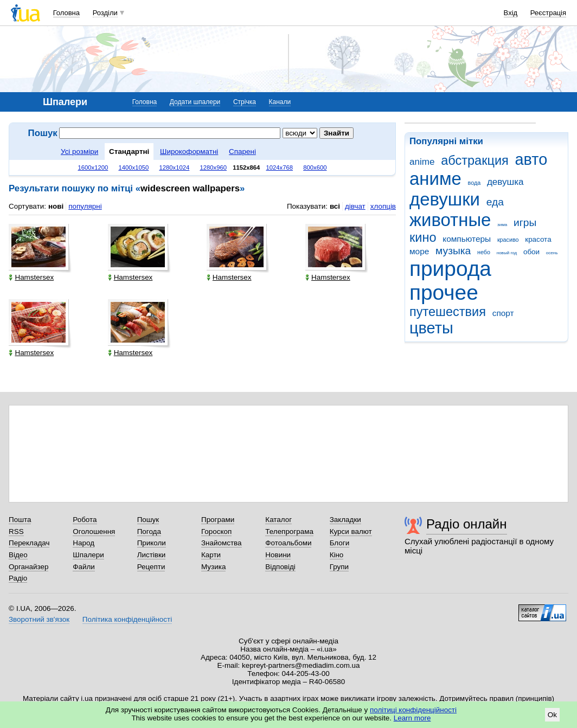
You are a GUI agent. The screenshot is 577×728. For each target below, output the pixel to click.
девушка (505, 182)
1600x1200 (93, 167)
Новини (278, 555)
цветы (431, 328)
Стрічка (245, 102)
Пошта (20, 520)
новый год (507, 253)
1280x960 (213, 167)
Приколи (152, 543)
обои (531, 252)
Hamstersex (31, 277)
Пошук (148, 520)
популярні (85, 206)
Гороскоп (216, 531)
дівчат (355, 206)
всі (335, 206)
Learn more (412, 718)
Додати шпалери (195, 102)
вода (475, 183)
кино (423, 237)
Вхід (511, 13)
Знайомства (222, 543)
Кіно (337, 555)
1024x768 (280, 167)
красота (538, 239)
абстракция (475, 160)
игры (525, 223)
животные (450, 220)
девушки (445, 199)
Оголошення (94, 531)
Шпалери (88, 555)
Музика (213, 567)
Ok (552, 715)
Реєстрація (548, 13)
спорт (503, 313)
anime (422, 162)
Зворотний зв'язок (39, 619)
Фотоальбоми (288, 543)
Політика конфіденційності (127, 619)
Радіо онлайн (467, 524)
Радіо (18, 578)
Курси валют (351, 531)
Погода (149, 531)
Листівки (152, 555)
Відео (18, 555)
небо (484, 252)
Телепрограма (289, 531)
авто (531, 159)
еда (495, 202)
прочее (444, 292)
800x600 (315, 167)
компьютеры (467, 239)
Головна (66, 13)
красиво (508, 240)
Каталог (278, 520)
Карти (211, 555)
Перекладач (29, 543)
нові (56, 206)
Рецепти (151, 567)
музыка (453, 251)
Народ (84, 543)
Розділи (105, 13)
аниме (435, 179)
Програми (218, 520)
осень (552, 253)
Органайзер (28, 567)
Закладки (345, 520)
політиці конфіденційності (413, 710)
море (419, 251)
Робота (85, 520)
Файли (84, 567)
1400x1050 (133, 167)
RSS (16, 531)
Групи (339, 567)
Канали (280, 102)
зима (502, 225)
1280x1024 (174, 167)
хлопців (383, 206)
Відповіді (280, 567)
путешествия (448, 312)
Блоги (340, 543)
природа (450, 269)
